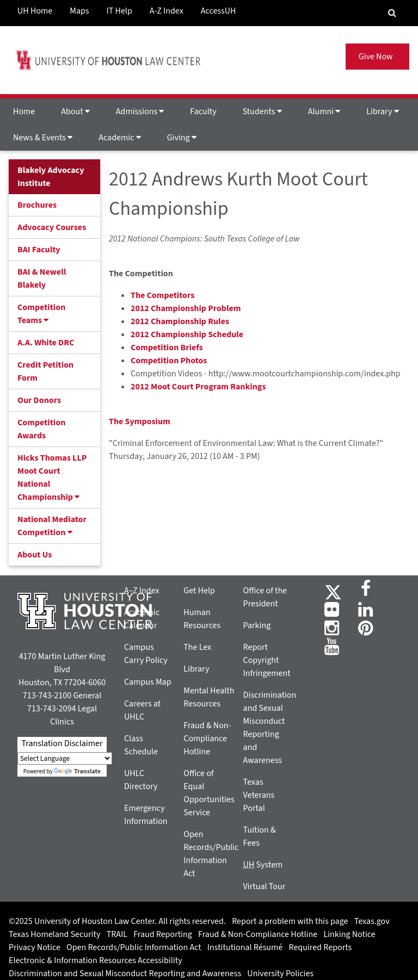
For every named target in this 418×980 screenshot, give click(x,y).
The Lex (197, 647)
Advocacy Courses (52, 227)
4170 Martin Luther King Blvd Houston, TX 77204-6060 (62, 669)
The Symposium (140, 421)
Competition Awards (41, 429)
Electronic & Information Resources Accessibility (96, 960)
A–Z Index (142, 591)
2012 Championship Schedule (187, 334)
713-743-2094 (51, 709)
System (263, 865)
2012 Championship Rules (180, 321)
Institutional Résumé (245, 947)
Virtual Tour (265, 886)
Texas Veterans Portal (259, 795)
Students (262, 111)
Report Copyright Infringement (267, 660)
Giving (182, 138)
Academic (119, 138)
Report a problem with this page (290, 921)
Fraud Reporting (163, 934)
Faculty (203, 111)
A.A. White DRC (46, 343)
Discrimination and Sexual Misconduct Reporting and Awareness (125, 973)
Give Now (377, 57)
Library (382, 111)
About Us (35, 555)
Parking (257, 625)
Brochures (37, 205)
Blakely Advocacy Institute (51, 177)
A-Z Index (167, 11)
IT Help (119, 11)
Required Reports (320, 947)
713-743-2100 (47, 696)
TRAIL (117, 934)
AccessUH (219, 11)
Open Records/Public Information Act (134, 947)
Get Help (199, 591)
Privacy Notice (35, 947)
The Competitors (162, 295)
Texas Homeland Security (54, 934)
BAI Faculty (39, 250)
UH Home (35, 11)
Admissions (140, 111)
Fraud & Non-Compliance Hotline (207, 739)
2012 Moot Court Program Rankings (198, 387)
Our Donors (39, 400)
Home (24, 111)
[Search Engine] (392, 13)
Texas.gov (372, 921)
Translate (77, 771)
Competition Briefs (167, 348)
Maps (79, 11)
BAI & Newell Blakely (42, 278)
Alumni (324, 111)
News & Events (43, 138)
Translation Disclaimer (62, 743)
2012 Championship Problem (186, 308)
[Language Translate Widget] (65, 758)
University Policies (280, 973)
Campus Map (148, 682)
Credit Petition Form (45, 371)
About (75, 111)
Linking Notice (349, 934)
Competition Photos (169, 361)
